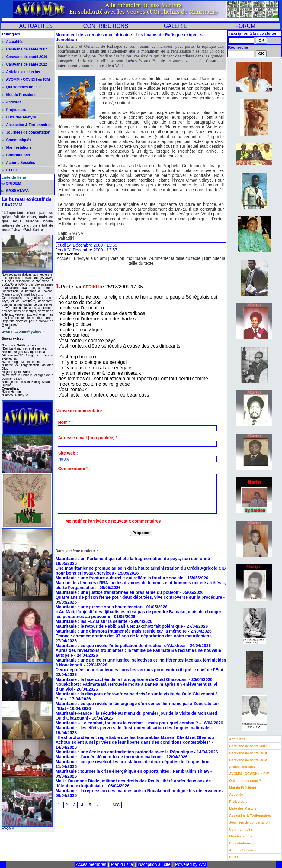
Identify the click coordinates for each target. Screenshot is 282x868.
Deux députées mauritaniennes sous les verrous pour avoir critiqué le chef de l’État (139, 670)
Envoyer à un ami (90, 258)
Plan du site (122, 864)
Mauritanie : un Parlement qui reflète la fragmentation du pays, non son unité (133, 559)
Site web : (68, 453)
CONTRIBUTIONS (106, 26)
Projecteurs (14, 110)
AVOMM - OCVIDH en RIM (26, 79)
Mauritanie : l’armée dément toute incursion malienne (109, 757)
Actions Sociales (19, 163)
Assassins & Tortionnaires (27, 125)
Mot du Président (19, 95)
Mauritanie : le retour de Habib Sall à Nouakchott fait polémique (119, 626)
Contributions (16, 155)
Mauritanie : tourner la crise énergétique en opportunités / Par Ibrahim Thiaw (132, 771)
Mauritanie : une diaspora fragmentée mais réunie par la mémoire (121, 631)
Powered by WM (191, 864)
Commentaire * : (74, 468)
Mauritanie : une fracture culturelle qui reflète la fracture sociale (119, 578)
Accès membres (91, 864)
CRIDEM (13, 183)
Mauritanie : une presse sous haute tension (99, 607)
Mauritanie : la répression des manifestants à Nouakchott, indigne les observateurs (139, 791)
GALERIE (175, 26)
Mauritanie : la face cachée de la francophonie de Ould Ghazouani (122, 679)
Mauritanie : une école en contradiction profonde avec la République (124, 752)
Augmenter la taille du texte (175, 258)
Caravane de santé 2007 (25, 49)
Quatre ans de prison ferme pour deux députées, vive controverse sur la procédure (139, 597)
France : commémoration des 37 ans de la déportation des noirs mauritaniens (134, 636)
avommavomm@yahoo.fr (23, 332)
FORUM (245, 26)
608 (116, 805)
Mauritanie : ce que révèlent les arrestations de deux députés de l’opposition (133, 762)
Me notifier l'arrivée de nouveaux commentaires (113, 521)
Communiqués (17, 140)
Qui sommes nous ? (21, 87)
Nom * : (65, 422)
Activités (12, 102)
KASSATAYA (17, 191)
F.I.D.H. (10, 170)
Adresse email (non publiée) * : (89, 438)
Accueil (64, 258)
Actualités (13, 42)
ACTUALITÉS (36, 26)
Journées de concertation (26, 132)
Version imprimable (128, 258)
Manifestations (17, 147)
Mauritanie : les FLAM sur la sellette (91, 621)
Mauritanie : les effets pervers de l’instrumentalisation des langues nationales (134, 728)
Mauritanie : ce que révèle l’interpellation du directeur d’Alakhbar (121, 646)
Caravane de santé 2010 (25, 57)
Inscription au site (154, 864)
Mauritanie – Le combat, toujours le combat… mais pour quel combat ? (127, 723)
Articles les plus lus (21, 72)
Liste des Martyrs (19, 117)
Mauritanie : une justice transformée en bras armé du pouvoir (117, 592)
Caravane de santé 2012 (25, 64)
